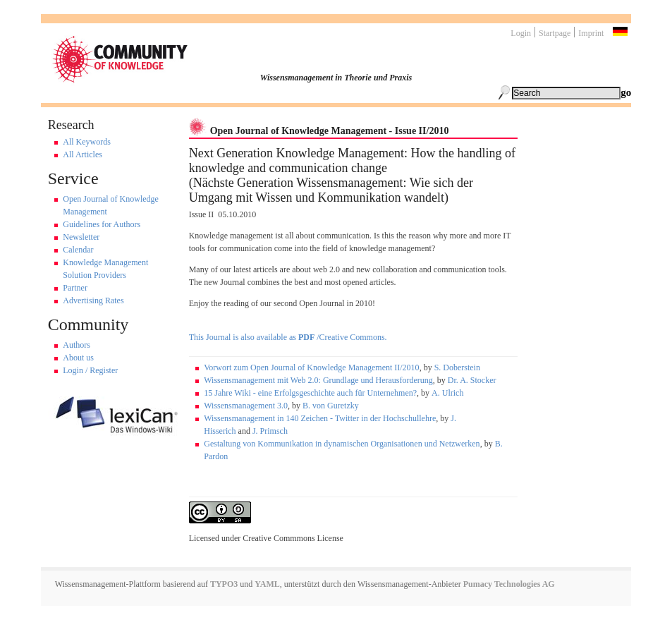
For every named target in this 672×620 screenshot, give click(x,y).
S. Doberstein (457, 367)
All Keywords (87, 142)
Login (521, 33)
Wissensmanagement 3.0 (246, 406)
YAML (267, 584)
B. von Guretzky (331, 406)
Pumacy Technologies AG (509, 584)
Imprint (591, 33)
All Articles (83, 154)
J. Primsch (270, 431)
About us (78, 358)
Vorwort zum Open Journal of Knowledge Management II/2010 (311, 367)
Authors (77, 345)
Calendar (78, 250)
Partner (75, 288)
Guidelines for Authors (102, 224)
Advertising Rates (93, 300)
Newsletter (81, 237)
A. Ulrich (447, 393)
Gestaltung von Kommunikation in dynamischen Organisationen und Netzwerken (342, 444)
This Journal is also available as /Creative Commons (287, 337)
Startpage (555, 33)
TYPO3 (223, 584)
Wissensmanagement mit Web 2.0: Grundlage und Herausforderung (318, 380)
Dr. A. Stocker (472, 380)
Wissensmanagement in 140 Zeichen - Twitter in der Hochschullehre (320, 418)
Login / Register (90, 370)
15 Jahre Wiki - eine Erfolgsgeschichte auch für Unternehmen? (310, 393)
